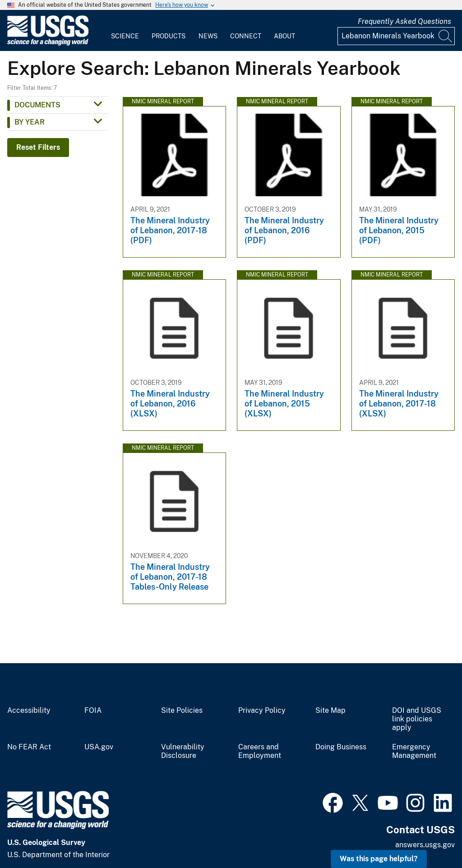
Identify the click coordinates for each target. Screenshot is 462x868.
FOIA (93, 711)
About (284, 36)
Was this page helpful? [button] (379, 859)
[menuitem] (125, 31)
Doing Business (341, 747)
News (208, 36)
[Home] (48, 44)
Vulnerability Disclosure (183, 751)
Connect (246, 36)
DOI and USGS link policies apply (417, 719)
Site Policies (182, 711)
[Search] (446, 36)
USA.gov (99, 747)
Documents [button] (37, 105)
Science (125, 36)
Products (169, 36)
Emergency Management (414, 751)
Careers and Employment (260, 751)
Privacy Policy (262, 711)
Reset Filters (38, 147)
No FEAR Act (29, 747)
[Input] (396, 36)
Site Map (330, 711)
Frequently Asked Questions (404, 21)
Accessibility (29, 711)
